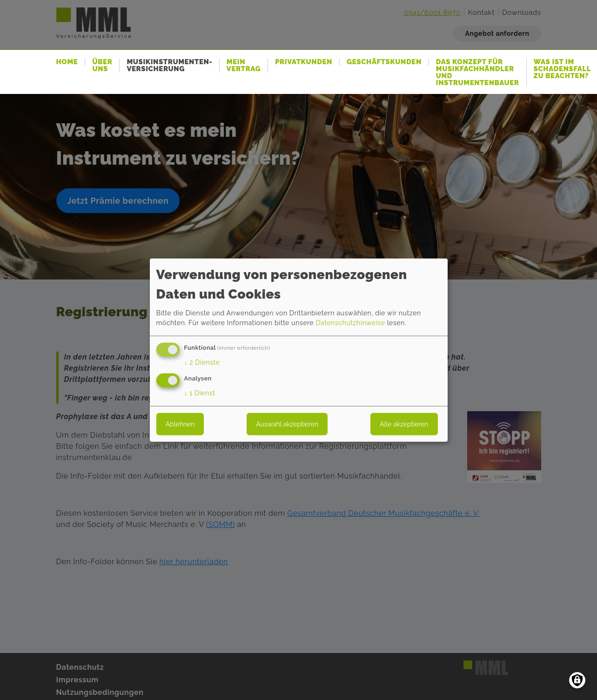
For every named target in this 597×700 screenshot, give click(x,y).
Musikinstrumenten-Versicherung (169, 66)
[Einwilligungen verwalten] (577, 680)
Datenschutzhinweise (350, 323)
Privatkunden (304, 62)
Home (67, 62)
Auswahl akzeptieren (287, 424)
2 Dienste (202, 362)
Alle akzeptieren (404, 424)
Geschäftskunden (384, 62)
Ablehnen (180, 424)
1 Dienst (200, 393)
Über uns (102, 66)
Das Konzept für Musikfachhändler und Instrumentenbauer (478, 73)
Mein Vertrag (244, 66)
